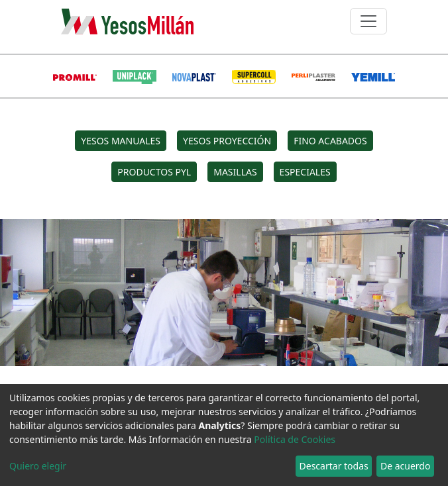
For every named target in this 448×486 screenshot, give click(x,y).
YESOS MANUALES (121, 141)
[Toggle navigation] (368, 21)
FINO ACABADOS (330, 141)
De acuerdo (405, 466)
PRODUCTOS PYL (154, 172)
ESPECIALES (305, 172)
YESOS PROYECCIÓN (227, 141)
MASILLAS (235, 172)
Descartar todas (334, 466)
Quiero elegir (38, 466)
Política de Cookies (295, 439)
